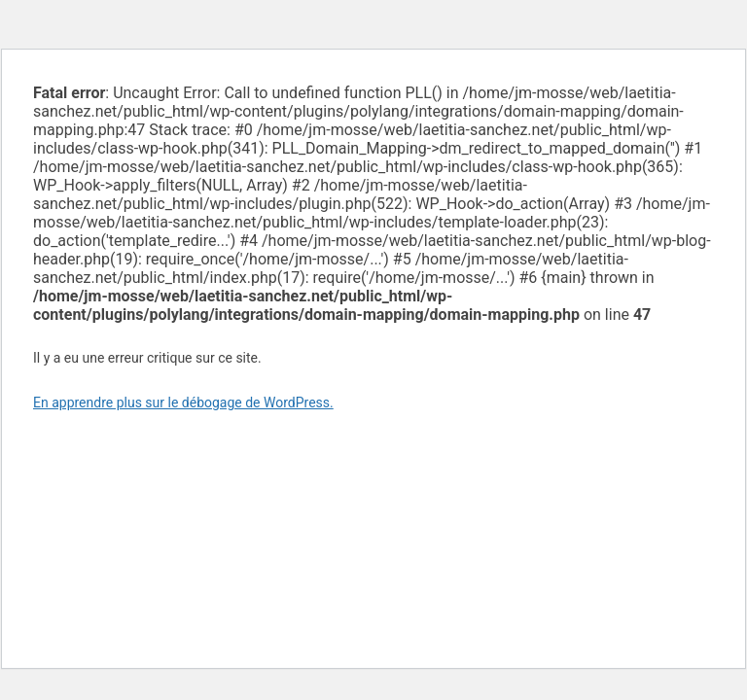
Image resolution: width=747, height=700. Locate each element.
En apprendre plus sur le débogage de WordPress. (183, 402)
